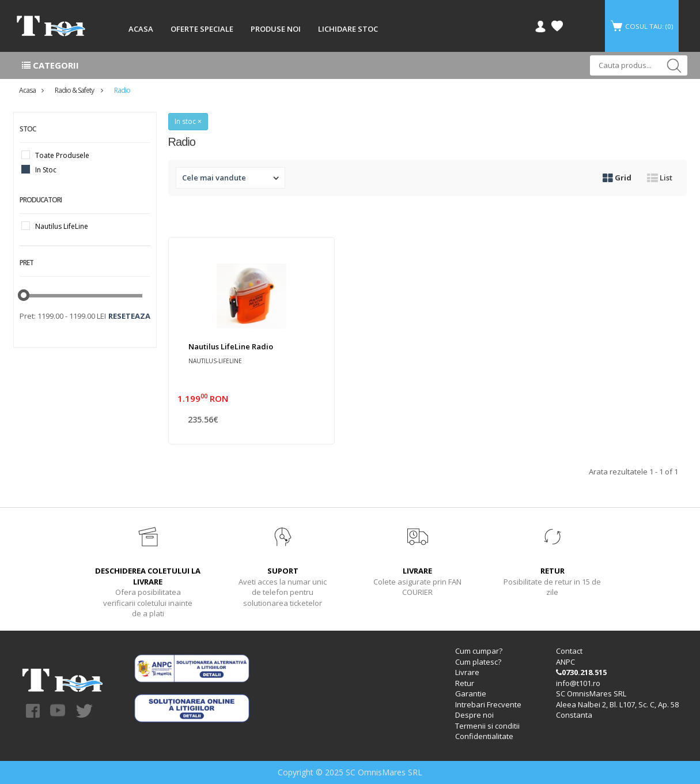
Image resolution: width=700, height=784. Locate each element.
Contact (569, 651)
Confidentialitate (484, 736)
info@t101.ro (578, 683)
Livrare (467, 672)
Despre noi (474, 715)
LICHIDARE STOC (348, 29)
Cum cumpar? (479, 651)
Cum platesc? (478, 662)
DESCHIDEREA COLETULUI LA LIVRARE (148, 576)
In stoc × (188, 121)
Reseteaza (129, 316)
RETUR (553, 571)
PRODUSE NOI (276, 29)
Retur (465, 683)
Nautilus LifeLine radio (231, 346)
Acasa (27, 90)
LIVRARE (417, 571)
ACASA (141, 29)
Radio (122, 90)
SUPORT (283, 571)
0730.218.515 (581, 672)
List (660, 178)
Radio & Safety (75, 90)
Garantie (471, 693)
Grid (617, 178)
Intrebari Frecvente (488, 704)
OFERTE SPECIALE (202, 29)
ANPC (565, 662)
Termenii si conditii (487, 726)
